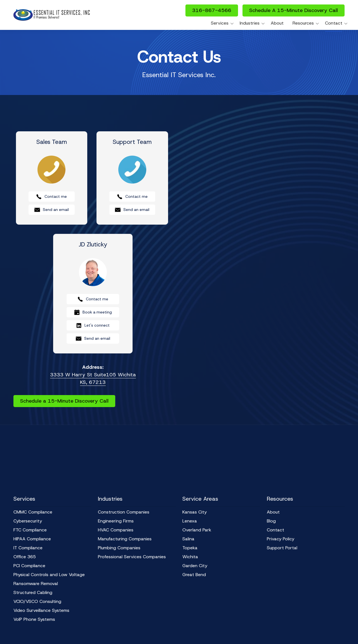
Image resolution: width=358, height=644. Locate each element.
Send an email (52, 210)
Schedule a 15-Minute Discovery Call (64, 401)
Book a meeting (93, 312)
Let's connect (93, 325)
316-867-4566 (212, 10)
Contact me (51, 197)
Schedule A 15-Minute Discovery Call (294, 10)
